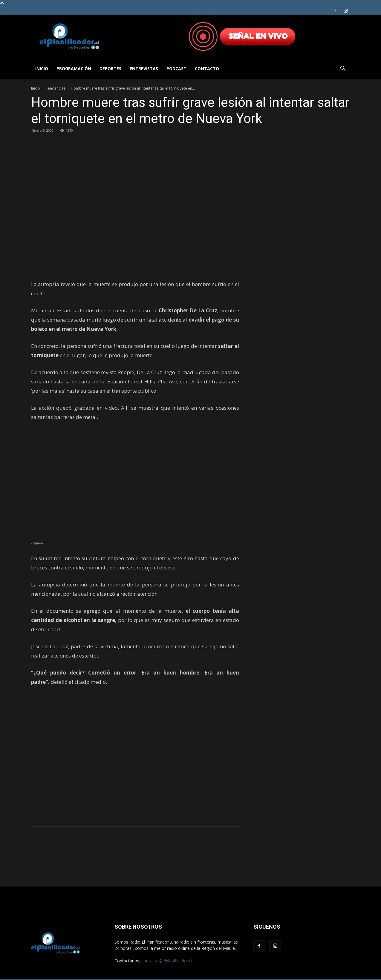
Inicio (42, 69)
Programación (74, 69)
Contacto (207, 69)
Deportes (110, 69)
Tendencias (55, 88)
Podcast (176, 69)
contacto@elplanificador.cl (167, 961)
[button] (343, 69)
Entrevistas (144, 69)
